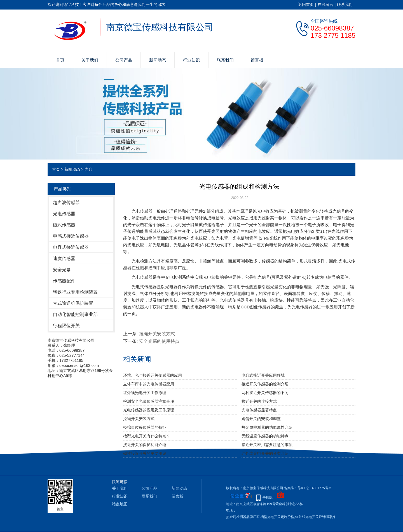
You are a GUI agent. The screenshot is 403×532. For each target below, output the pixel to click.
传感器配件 (64, 281)
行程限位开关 (66, 326)
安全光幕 (62, 270)
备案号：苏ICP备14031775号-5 (308, 488)
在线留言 (325, 4)
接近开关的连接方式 (259, 401)
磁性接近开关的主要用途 (145, 453)
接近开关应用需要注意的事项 (267, 445)
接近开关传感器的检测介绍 (265, 384)
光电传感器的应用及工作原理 (149, 410)
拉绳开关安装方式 (157, 334)
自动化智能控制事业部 (75, 314)
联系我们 (345, 4)
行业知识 (191, 60)
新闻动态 (158, 60)
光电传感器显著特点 (259, 410)
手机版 (268, 497)
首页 (60, 60)
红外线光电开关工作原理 (145, 393)
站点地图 (120, 504)
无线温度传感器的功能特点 (265, 436)
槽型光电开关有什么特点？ (147, 436)
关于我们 (90, 60)
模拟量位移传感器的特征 (145, 427)
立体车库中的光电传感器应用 (149, 384)
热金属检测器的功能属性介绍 (267, 427)
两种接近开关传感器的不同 (265, 393)
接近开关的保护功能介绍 (145, 445)
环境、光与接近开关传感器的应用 (153, 375)
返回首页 (306, 4)
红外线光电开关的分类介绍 (265, 453)
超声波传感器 (66, 202)
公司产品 (124, 60)
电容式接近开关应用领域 (263, 375)
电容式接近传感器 (71, 247)
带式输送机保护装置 (73, 303)
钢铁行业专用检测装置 (75, 292)
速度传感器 (64, 258)
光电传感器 (64, 214)
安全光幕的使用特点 (159, 341)
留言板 (257, 60)
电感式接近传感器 (71, 236)
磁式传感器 (64, 225)
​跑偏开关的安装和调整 (261, 419)
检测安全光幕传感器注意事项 (149, 401)
